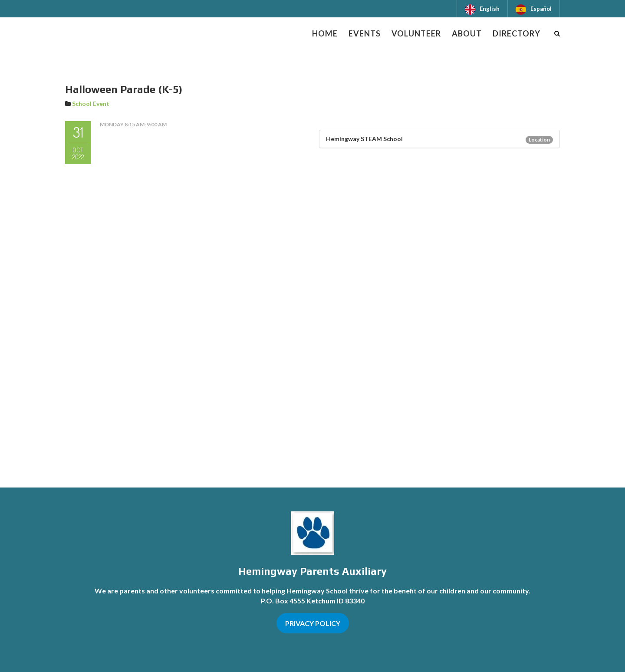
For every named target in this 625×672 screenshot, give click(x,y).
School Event (91, 104)
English (490, 9)
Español (541, 9)
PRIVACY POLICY (313, 623)
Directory (516, 33)
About (467, 33)
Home (325, 33)
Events (365, 33)
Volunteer (416, 33)
